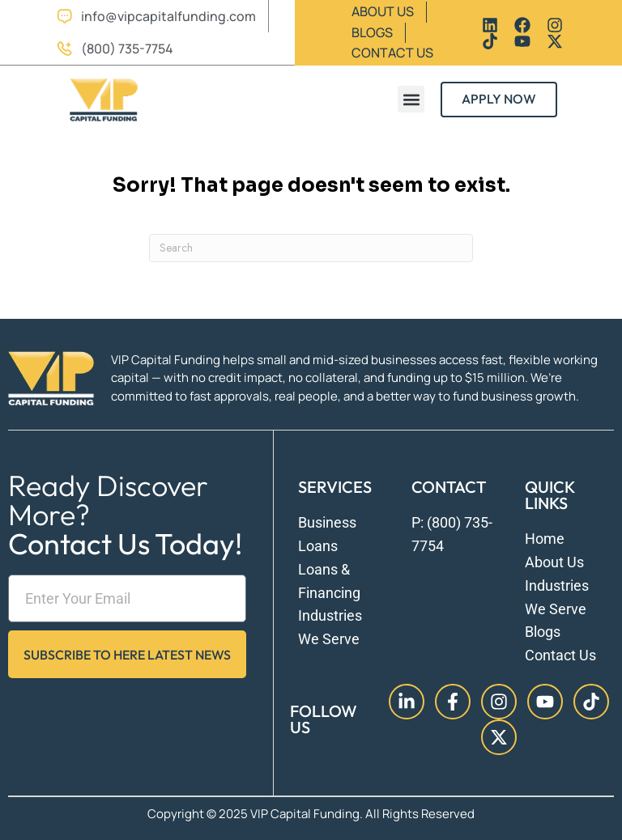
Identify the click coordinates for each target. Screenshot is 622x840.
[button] (411, 99)
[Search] (311, 248)
